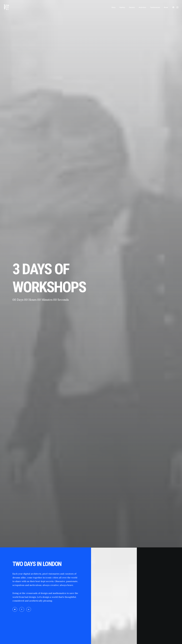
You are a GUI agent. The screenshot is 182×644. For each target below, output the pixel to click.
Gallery (122, 7)
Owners (132, 7)
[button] (174, 7)
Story (114, 7)
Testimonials (155, 7)
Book (166, 7)
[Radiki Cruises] (7, 7)
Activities (142, 7)
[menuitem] (114, 7)
